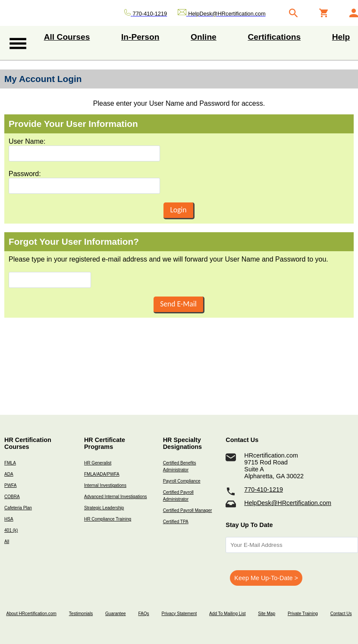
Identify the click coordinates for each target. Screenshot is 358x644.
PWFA (11, 485)
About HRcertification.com (31, 614)
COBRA (12, 497)
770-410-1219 (264, 489)
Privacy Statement (179, 614)
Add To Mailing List (227, 614)
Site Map (267, 614)
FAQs (143, 614)
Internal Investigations (105, 485)
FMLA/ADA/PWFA (102, 474)
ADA (9, 474)
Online (204, 37)
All (7, 541)
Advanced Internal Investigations (116, 497)
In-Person (140, 37)
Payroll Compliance (182, 481)
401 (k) (11, 530)
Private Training (303, 614)
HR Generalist (98, 463)
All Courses (67, 37)
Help (341, 37)
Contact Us (341, 614)
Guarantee (116, 614)
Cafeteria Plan (18, 508)
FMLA (10, 463)
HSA (9, 519)
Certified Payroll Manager (188, 510)
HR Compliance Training (108, 519)
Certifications (274, 37)
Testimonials (81, 614)
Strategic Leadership (104, 508)
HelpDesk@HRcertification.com (288, 503)
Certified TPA (176, 522)
